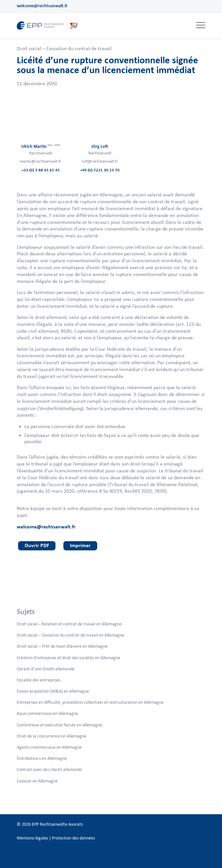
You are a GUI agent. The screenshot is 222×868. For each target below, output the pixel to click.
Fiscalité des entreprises (39, 680)
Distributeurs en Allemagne (42, 758)
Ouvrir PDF (37, 545)
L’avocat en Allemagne (37, 781)
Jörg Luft (100, 146)
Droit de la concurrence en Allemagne (52, 736)
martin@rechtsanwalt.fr (41, 161)
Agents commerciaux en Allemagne (49, 747)
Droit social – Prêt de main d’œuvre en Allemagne (62, 646)
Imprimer (80, 545)
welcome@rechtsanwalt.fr (42, 6)
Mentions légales (32, 838)
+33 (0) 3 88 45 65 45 (41, 170)
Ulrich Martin (41, 146)
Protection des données (73, 838)
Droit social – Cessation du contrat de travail (64, 48)
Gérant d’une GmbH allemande (46, 669)
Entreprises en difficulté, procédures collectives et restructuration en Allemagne (90, 702)
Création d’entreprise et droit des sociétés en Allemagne (68, 658)
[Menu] (201, 26)
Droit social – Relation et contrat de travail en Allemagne (69, 624)
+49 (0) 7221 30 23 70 (100, 170)
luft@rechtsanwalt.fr (100, 161)
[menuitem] (200, 26)
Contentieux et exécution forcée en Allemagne (59, 725)
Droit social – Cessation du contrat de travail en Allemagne (70, 635)
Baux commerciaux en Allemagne (47, 713)
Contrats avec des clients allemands (49, 769)
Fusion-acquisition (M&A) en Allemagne (53, 691)
